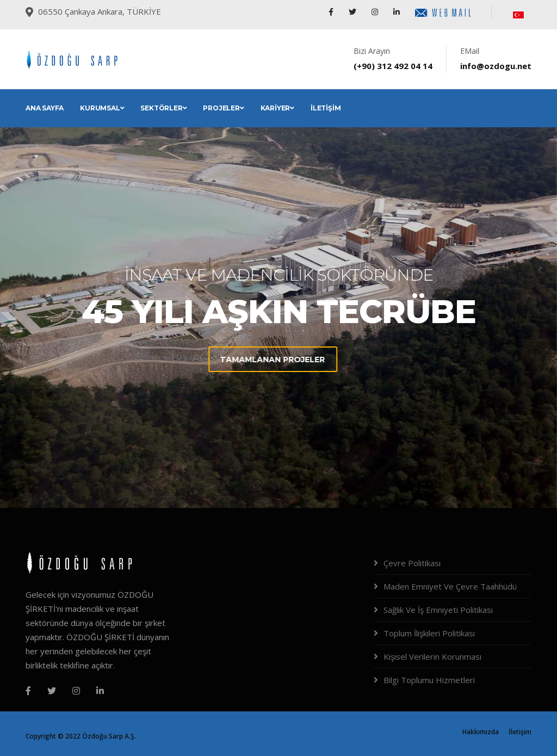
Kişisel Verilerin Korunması (432, 656)
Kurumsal (102, 108)
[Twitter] (52, 691)
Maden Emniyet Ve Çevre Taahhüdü (450, 586)
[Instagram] (76, 691)
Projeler (223, 108)
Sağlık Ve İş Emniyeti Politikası (438, 610)
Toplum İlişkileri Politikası (429, 633)
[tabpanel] (278, 318)
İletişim (326, 108)
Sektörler (163, 108)
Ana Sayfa (45, 108)
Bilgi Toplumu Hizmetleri (429, 680)
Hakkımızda (481, 732)
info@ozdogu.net (496, 66)
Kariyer (277, 108)
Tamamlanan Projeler (211, 360)
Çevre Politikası (412, 563)
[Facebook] (28, 691)
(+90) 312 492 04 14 (393, 66)
